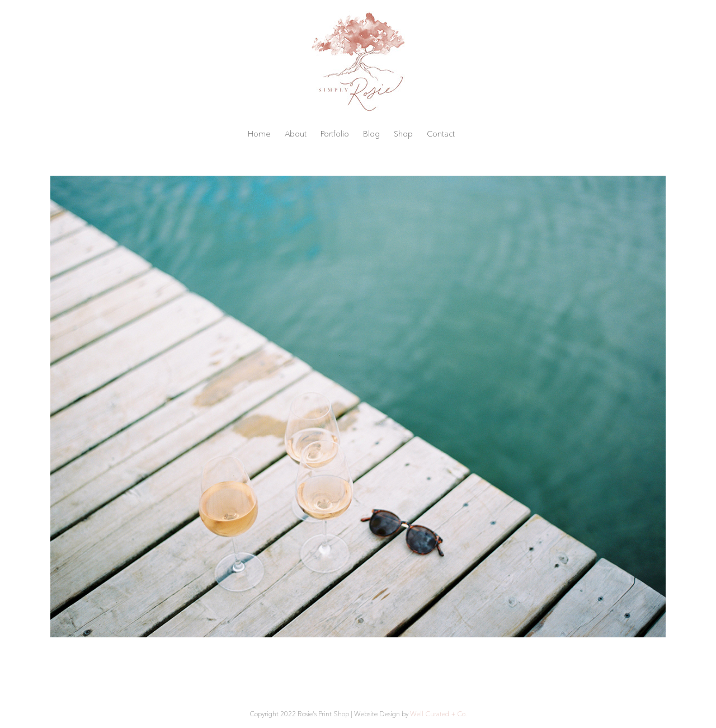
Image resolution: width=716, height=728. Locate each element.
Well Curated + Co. (439, 714)
